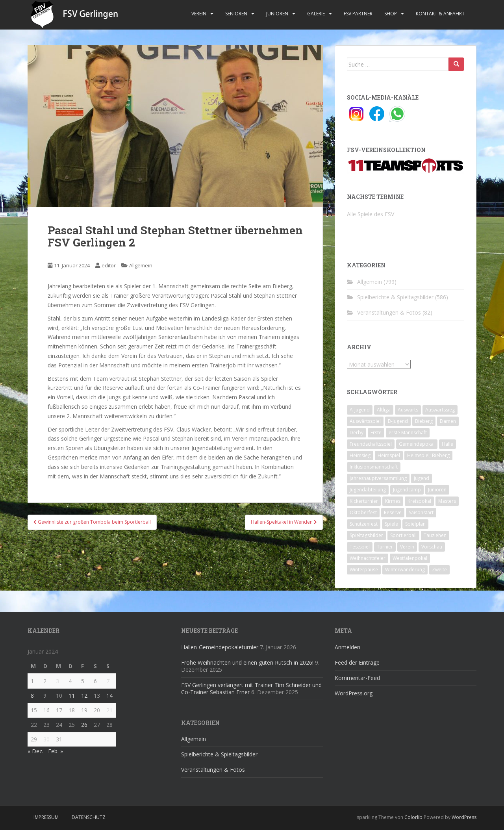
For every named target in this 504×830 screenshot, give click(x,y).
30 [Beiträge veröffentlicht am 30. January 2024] (46, 739)
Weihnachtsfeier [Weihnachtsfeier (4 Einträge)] (368, 558)
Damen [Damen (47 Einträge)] (448, 421)
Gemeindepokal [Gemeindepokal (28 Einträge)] (417, 444)
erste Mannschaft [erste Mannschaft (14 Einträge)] (408, 433)
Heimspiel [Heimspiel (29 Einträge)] (389, 455)
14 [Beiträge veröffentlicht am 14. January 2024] (109, 696)
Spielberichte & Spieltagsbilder (395, 297)
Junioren (277, 14)
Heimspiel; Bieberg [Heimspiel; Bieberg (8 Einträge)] (428, 455)
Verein (199, 14)
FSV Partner (358, 14)
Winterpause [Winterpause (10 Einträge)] (364, 570)
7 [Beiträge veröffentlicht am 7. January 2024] (108, 681)
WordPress (464, 817)
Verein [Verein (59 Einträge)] (407, 547)
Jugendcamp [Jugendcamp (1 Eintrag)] (407, 490)
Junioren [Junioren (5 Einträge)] (437, 490)
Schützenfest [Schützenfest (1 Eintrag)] (364, 524)
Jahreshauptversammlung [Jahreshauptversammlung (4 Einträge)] (378, 478)
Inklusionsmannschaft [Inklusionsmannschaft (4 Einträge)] (374, 467)
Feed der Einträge (357, 662)
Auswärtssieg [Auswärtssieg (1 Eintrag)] (440, 410)
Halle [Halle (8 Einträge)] (447, 444)
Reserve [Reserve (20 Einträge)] (393, 512)
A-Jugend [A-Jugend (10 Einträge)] (360, 410)
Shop (391, 14)
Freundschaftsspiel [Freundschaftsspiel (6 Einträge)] (371, 444)
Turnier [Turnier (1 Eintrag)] (385, 547)
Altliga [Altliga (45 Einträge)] (384, 410)
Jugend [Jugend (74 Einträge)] (422, 478)
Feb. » (56, 751)
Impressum (46, 817)
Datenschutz (89, 817)
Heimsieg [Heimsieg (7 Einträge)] (360, 455)
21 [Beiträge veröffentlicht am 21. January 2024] (109, 710)
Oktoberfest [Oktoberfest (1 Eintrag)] (363, 512)
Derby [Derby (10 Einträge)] (357, 433)
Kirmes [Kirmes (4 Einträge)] (393, 501)
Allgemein (141, 265)
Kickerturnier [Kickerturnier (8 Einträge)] (364, 501)
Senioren (236, 14)
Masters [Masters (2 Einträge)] (447, 501)
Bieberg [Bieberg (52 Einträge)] (424, 421)
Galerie (316, 14)
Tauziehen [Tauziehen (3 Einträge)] (435, 535)
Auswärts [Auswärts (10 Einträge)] (408, 410)
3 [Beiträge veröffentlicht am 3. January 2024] (57, 681)
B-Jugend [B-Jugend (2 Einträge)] (398, 421)
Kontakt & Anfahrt (440, 14)
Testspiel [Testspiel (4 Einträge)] (360, 547)
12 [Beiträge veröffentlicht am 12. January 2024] (84, 696)
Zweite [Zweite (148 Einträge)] (439, 570)
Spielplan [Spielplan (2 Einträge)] (415, 524)
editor (109, 265)
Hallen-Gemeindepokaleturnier (220, 647)
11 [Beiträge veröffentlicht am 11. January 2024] (72, 696)
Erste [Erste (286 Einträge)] (376, 433)
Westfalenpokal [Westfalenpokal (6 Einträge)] (410, 558)
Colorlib (413, 817)
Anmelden (347, 647)
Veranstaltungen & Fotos (389, 312)
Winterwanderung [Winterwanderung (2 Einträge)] (405, 570)
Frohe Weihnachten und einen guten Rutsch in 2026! (247, 662)
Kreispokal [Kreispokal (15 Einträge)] (419, 501)
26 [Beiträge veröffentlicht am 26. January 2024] (84, 725)
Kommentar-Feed (357, 678)
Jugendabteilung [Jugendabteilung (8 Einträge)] (368, 490)
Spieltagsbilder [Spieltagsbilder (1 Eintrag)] (366, 535)
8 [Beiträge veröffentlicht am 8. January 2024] (32, 696)
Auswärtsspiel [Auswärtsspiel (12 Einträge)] (365, 421)
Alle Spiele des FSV (371, 214)
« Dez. (35, 751)
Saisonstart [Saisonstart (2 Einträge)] (421, 512)
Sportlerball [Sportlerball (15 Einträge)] (403, 535)
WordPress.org (354, 693)
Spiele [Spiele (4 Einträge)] (391, 524)
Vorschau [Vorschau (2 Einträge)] (432, 547)
